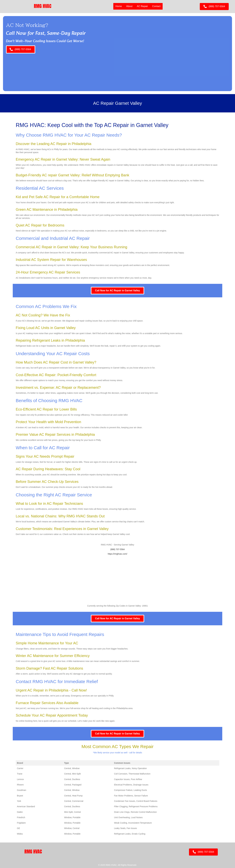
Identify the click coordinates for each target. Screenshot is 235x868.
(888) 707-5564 (117, 549)
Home (119, 6)
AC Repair (142, 6)
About (129, 6)
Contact (156, 6)
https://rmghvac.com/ (117, 554)
